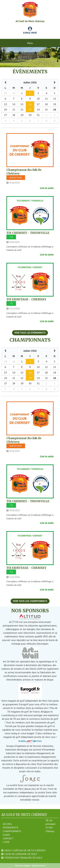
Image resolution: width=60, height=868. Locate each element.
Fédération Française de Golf (23, 858)
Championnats (12, 831)
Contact (8, 838)
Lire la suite (47, 188)
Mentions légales (23, 866)
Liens (6, 842)
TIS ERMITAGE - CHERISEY (26, 299)
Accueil (8, 824)
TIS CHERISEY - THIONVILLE (28, 233)
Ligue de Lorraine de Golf (21, 854)
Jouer (6, 835)
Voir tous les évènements (30, 333)
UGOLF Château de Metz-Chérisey (25, 850)
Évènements (10, 828)
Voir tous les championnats (30, 601)
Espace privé (30, 31)
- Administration (38, 866)
